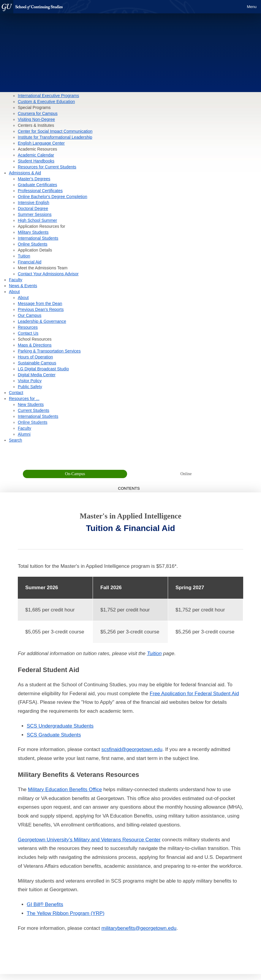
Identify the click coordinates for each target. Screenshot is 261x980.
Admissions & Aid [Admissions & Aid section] (25, 173)
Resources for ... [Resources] (24, 399)
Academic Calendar (36, 155)
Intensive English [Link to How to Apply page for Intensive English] (34, 203)
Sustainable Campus (37, 363)
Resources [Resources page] (28, 327)
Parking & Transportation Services (49, 351)
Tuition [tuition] (24, 256)
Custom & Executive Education (46, 102)
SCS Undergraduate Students (60, 726)
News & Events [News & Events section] (23, 286)
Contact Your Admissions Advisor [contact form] (48, 274)
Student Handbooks (36, 161)
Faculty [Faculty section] (16, 280)
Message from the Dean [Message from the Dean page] (40, 304)
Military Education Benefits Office (65, 789)
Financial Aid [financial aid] (30, 262)
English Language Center (41, 143)
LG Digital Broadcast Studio (43, 369)
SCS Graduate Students (54, 735)
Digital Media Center (37, 375)
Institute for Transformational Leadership (55, 137)
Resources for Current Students (47, 167)
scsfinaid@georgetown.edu (132, 749)
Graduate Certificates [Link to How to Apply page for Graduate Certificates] (37, 185)
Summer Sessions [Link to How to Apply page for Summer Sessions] (35, 214)
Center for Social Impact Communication (55, 131)
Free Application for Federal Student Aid (194, 694)
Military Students (33, 232)
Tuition (154, 653)
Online (186, 474)
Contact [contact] (16, 393)
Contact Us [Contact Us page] (28, 333)
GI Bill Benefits (45, 904)
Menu (252, 7)
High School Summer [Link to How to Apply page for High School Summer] (37, 220)
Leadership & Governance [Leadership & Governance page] (42, 321)
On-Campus (75, 474)
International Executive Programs (48, 96)
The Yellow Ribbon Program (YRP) (66, 913)
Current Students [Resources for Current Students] (34, 410)
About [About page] (23, 298)
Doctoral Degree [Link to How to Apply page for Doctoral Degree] (33, 208)
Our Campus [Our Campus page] (30, 315)
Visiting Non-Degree (36, 119)
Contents (130, 488)
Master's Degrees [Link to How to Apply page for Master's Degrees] (34, 179)
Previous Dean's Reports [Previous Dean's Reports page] (41, 309)
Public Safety (30, 387)
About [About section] (14, 292)
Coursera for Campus (38, 113)
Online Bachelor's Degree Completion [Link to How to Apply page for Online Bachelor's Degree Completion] (53, 197)
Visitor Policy (30, 381)
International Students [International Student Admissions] (38, 238)
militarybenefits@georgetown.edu (139, 928)
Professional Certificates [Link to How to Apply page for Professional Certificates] (40, 191)
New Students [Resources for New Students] (31, 404)
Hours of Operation (35, 357)
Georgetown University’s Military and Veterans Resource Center (89, 840)
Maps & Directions (35, 345)
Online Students (33, 244)
